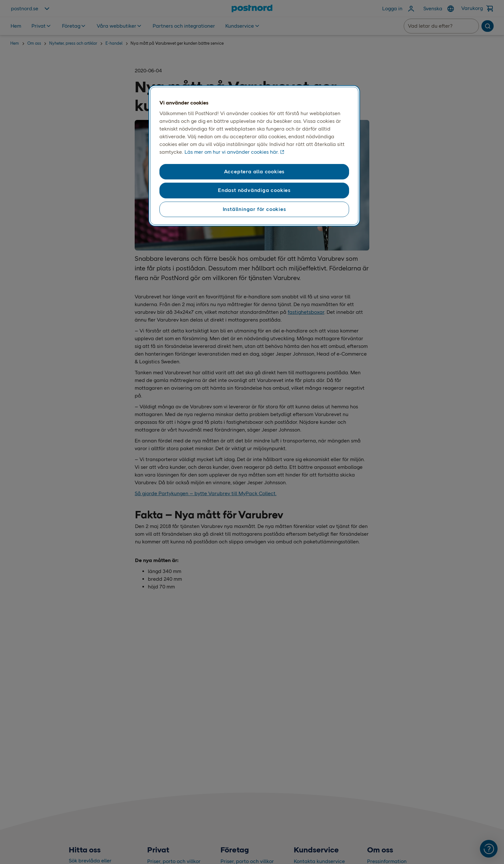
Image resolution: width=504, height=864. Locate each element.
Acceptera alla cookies (254, 172)
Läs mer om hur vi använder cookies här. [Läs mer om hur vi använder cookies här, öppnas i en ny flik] (232, 152)
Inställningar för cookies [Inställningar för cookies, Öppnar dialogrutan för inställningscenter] (254, 209)
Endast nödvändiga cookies (254, 190)
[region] (254, 156)
